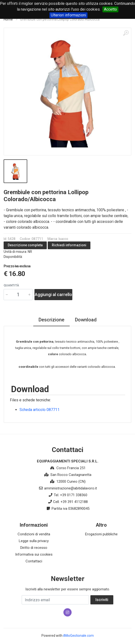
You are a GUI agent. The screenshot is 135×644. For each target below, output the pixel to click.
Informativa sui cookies (34, 554)
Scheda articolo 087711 (40, 410)
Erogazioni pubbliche (101, 534)
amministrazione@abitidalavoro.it (71, 488)
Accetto (110, 9)
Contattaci (34, 561)
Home (8, 19)
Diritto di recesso (34, 548)
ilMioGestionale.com (78, 636)
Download (86, 320)
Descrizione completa (25, 245)
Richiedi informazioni (69, 245)
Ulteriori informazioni (68, 15)
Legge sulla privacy (34, 541)
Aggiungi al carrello (53, 294)
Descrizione (51, 320)
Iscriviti (102, 600)
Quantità (11, 285)
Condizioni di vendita (34, 534)
